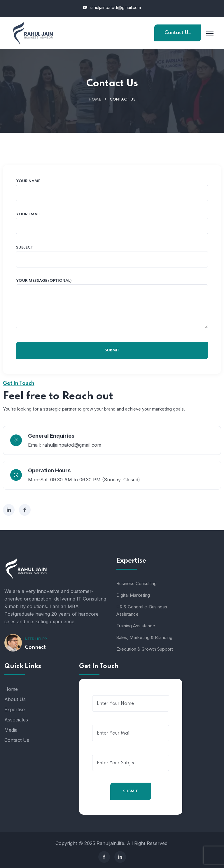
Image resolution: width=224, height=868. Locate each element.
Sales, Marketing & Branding (144, 637)
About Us (15, 699)
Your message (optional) (112, 304)
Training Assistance (136, 626)
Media (11, 730)
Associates (16, 720)
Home (95, 100)
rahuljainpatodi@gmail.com (112, 7)
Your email (112, 223)
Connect (35, 647)
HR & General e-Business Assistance (142, 610)
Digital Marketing (133, 595)
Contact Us (178, 33)
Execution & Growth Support (145, 649)
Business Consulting (136, 583)
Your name (112, 190)
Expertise (15, 709)
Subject (112, 257)
